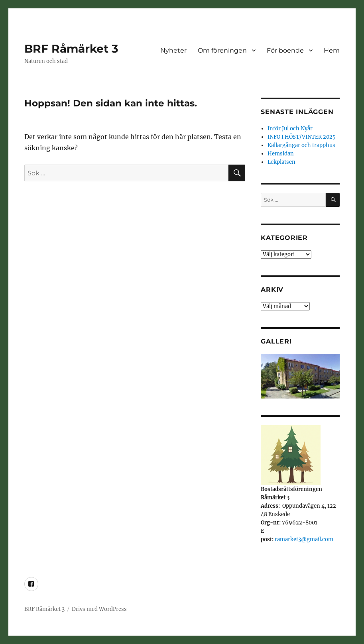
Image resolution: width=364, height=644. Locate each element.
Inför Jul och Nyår (290, 129)
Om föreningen (222, 50)
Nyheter (173, 50)
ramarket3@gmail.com (304, 539)
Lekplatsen (281, 162)
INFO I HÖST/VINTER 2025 (302, 137)
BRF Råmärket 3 (71, 49)
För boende (285, 50)
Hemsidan (281, 154)
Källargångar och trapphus (301, 145)
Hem (332, 50)
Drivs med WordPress (99, 609)
